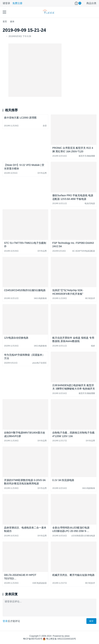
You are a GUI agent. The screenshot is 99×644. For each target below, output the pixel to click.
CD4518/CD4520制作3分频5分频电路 (25, 290)
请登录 (6, 3)
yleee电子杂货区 (39, 363)
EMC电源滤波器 (40, 583)
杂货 (45, 126)
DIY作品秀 (42, 173)
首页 (5, 22)
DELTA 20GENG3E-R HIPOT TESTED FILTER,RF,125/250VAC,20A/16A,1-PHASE (24, 577)
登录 (5, 621)
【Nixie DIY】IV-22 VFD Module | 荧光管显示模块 (24, 167)
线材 (93, 346)
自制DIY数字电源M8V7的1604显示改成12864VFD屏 (25, 434)
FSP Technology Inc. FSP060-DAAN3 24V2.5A (73, 245)
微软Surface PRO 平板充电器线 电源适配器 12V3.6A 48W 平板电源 (73, 197)
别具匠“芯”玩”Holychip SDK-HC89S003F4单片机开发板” (68, 292)
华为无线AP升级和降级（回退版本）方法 (24, 357)
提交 (91, 621)
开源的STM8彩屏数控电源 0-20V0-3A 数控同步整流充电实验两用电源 (25, 482)
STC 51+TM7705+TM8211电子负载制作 (25, 245)
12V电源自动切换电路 (16, 338)
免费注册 (17, 3)
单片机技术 (90, 298)
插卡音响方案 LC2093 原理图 (20, 118)
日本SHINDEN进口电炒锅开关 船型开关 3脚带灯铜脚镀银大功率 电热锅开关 (74, 387)
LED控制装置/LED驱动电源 (83, 536)
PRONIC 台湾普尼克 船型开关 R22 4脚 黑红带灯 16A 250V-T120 (73, 150)
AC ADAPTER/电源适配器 (84, 251)
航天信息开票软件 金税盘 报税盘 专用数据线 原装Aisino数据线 (73, 340)
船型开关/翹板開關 (87, 156)
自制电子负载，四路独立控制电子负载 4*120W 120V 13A (73, 434)
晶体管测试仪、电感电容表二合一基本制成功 (25, 529)
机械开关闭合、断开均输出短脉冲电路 (73, 575)
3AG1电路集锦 (40, 298)
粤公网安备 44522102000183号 (59, 639)
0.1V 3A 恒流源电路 (63, 480)
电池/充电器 (90, 203)
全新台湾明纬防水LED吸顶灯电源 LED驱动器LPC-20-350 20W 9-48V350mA (71, 530)
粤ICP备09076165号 (33, 639)
